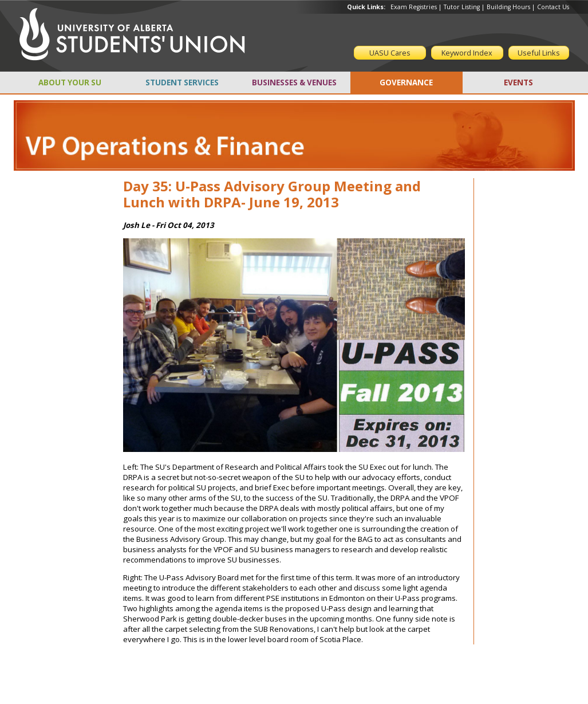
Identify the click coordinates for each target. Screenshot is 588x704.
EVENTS (518, 82)
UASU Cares (390, 53)
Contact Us (553, 7)
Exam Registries (414, 7)
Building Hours (508, 7)
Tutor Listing (462, 7)
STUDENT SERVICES (182, 82)
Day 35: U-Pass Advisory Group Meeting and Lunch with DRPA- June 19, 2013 (272, 194)
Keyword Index (467, 53)
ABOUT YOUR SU (70, 82)
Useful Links (539, 53)
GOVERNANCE (406, 82)
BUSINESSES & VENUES (294, 82)
